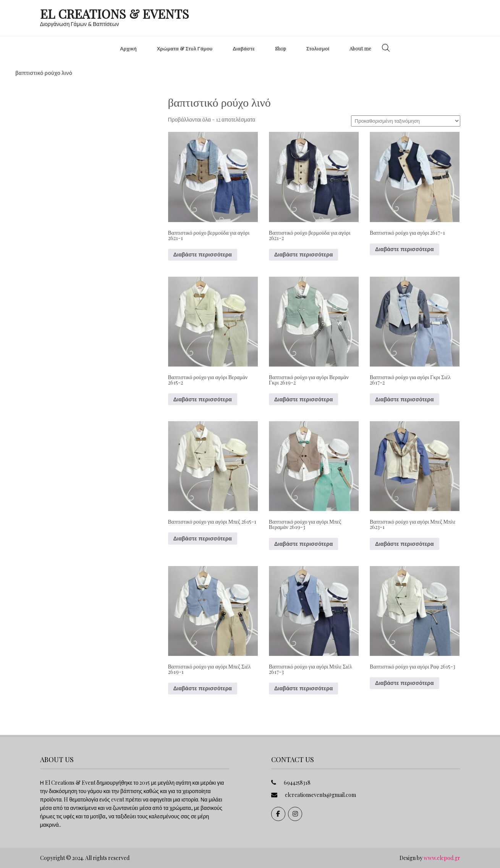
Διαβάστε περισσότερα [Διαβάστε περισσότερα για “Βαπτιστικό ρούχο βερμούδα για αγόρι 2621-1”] (203, 255)
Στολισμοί (318, 48)
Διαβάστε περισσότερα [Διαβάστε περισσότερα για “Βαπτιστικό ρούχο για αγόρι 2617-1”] (404, 249)
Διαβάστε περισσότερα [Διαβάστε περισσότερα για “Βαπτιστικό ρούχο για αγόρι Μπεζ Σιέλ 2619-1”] (203, 688)
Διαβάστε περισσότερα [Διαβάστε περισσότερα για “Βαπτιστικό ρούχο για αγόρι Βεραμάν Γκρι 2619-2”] (303, 399)
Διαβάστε (244, 48)
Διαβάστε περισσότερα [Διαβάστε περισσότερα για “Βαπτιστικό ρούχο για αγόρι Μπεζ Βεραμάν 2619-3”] (303, 544)
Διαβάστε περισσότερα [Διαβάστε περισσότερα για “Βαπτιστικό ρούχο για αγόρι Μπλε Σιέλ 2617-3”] (303, 688)
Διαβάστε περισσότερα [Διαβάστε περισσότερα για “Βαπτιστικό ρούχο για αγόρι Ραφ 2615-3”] (404, 683)
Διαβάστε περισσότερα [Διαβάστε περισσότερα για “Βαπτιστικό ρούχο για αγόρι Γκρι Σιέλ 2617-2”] (404, 399)
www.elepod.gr (442, 858)
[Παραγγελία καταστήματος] (406, 121)
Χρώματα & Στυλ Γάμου (185, 48)
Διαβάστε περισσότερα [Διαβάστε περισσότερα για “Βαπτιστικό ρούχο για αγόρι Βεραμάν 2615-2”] (203, 399)
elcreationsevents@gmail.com (320, 795)
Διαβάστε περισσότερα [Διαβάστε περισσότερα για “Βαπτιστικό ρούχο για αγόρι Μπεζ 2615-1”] (203, 539)
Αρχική (128, 48)
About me (360, 48)
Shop (281, 48)
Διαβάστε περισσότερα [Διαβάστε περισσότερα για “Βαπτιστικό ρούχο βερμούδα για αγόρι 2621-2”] (303, 255)
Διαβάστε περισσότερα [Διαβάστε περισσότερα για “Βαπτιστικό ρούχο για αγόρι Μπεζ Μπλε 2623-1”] (404, 544)
